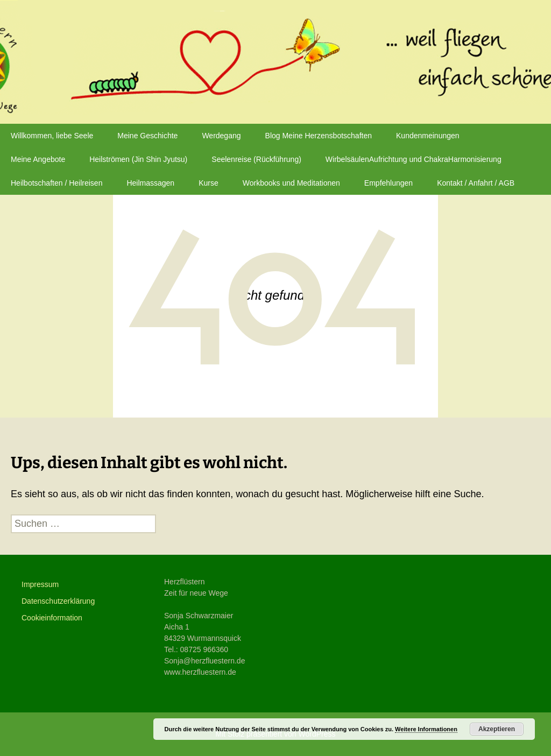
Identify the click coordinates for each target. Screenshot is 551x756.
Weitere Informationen (426, 729)
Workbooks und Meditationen (291, 183)
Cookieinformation (52, 618)
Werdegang (221, 136)
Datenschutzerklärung (58, 601)
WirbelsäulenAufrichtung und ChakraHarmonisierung (414, 159)
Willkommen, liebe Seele (52, 136)
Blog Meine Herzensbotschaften (319, 136)
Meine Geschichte (147, 136)
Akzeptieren (497, 729)
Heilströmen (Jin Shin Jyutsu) (138, 159)
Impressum (40, 584)
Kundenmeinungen (428, 136)
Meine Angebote (38, 159)
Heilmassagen (150, 183)
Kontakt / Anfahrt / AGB (476, 183)
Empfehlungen (388, 183)
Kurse (209, 183)
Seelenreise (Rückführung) (256, 159)
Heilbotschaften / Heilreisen (56, 183)
